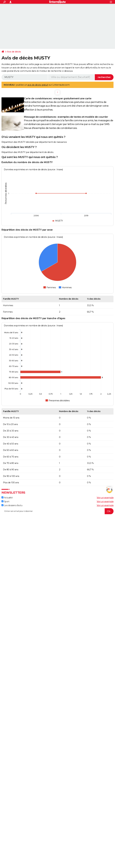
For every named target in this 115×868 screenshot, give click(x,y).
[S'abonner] (57, 511)
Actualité (7, 498)
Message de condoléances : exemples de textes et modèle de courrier (66, 117)
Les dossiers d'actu (12, 505)
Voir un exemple (105, 498)
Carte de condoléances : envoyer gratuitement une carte (58, 98)
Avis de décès (14, 52)
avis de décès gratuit (38, 85)
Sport (5, 502)
